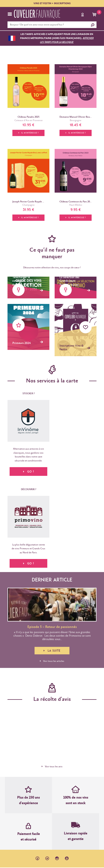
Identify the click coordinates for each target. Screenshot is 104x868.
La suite (52, 651)
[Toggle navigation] (10, 14)
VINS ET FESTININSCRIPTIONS (52, 3)
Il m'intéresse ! (29, 133)
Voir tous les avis (52, 767)
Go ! (29, 564)
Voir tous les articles (52, 661)
